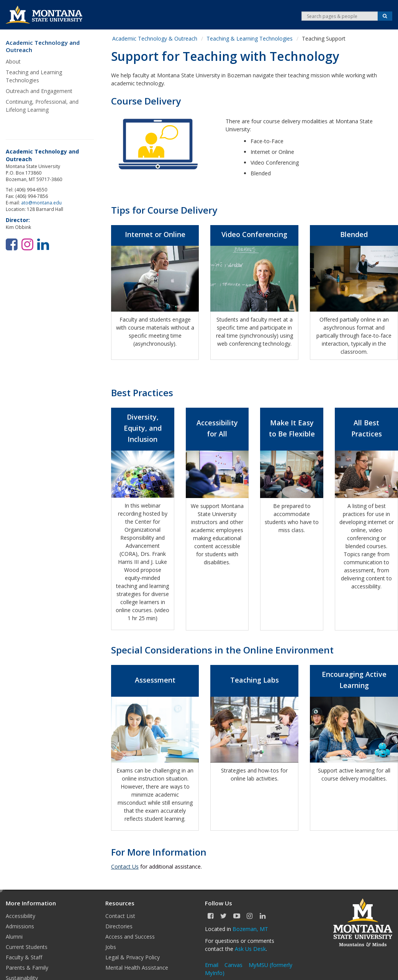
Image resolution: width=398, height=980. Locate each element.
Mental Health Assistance (137, 968)
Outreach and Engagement (39, 91)
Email (212, 965)
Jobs (111, 947)
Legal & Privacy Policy (133, 957)
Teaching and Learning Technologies (34, 76)
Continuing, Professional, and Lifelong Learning (42, 106)
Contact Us (125, 866)
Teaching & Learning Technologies (250, 38)
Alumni (14, 937)
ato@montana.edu (41, 203)
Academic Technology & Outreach (155, 38)
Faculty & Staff (24, 957)
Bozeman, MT (250, 929)
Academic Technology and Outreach (43, 47)
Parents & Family (27, 968)
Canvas (233, 965)
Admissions (20, 926)
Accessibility (20, 916)
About (13, 61)
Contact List (120, 916)
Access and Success (130, 937)
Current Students (27, 947)
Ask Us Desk (250, 949)
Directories (119, 926)
